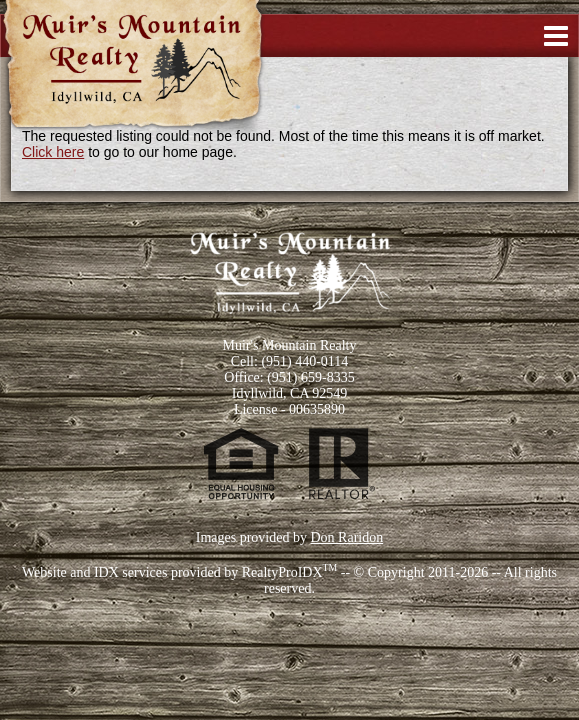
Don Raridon (346, 537)
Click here (53, 152)
